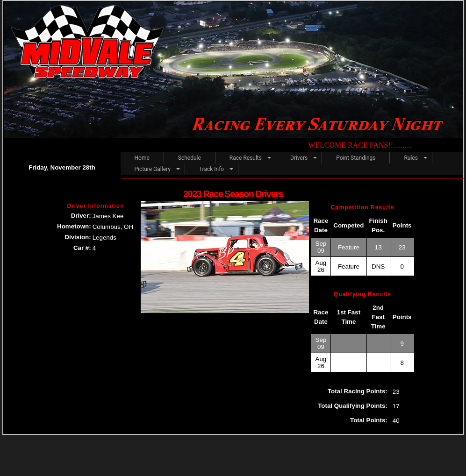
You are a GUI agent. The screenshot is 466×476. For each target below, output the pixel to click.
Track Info (211, 169)
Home (142, 158)
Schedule (190, 158)
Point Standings (356, 158)
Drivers (299, 158)
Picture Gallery (153, 169)
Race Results (246, 158)
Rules (411, 158)
